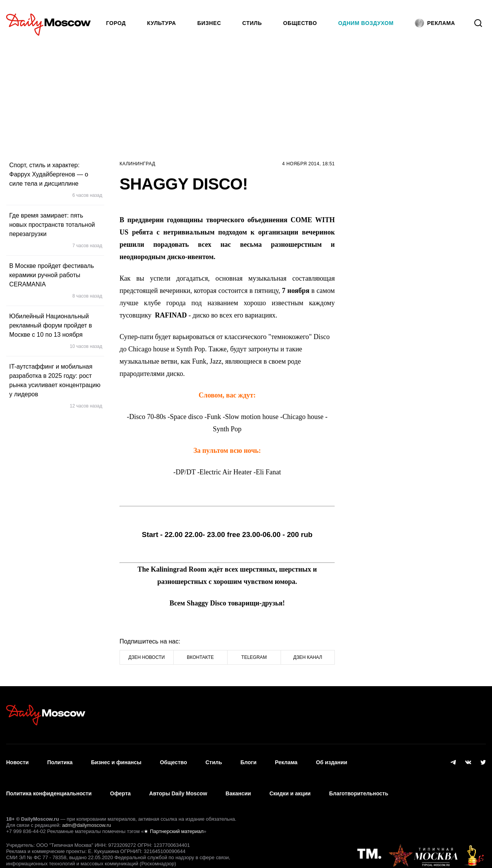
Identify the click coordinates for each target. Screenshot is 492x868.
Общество (300, 23)
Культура (162, 23)
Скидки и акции (290, 781)
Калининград (137, 164)
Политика (60, 758)
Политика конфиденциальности (49, 781)
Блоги (249, 758)
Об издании (332, 758)
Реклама (286, 758)
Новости (17, 758)
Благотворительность (359, 781)
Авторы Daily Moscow (178, 781)
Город (116, 23)
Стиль (252, 23)
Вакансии (238, 781)
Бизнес (209, 23)
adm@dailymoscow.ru (86, 808)
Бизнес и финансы (116, 758)
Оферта (120, 781)
